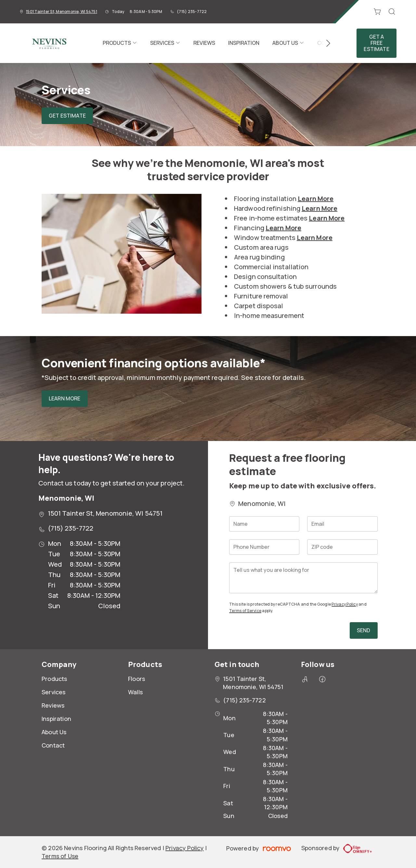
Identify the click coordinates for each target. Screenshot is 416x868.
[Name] (264, 524)
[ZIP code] (342, 547)
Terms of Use (60, 856)
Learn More (65, 398)
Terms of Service (245, 611)
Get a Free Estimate (376, 43)
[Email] (342, 524)
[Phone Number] (264, 547)
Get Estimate (67, 116)
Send (364, 630)
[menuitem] (120, 43)
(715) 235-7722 (192, 12)
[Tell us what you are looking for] (303, 578)
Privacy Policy (344, 604)
